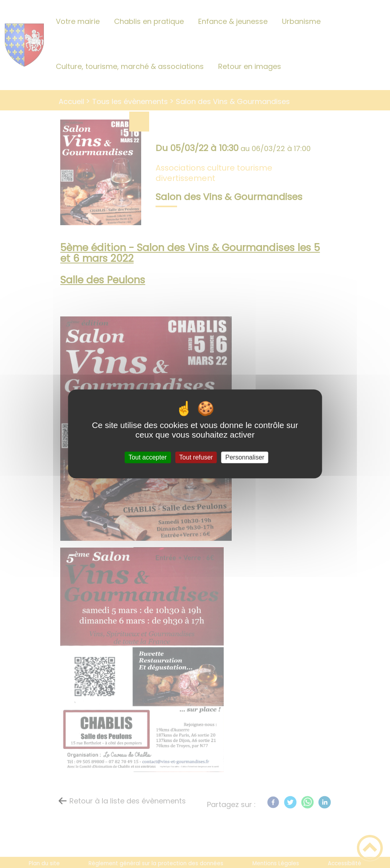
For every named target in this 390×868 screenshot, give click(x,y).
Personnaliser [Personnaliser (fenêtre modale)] (245, 457)
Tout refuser (196, 457)
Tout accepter (148, 457)
